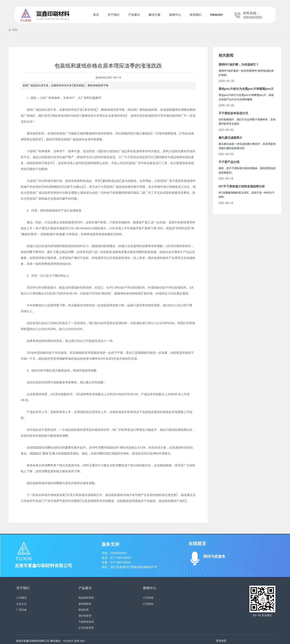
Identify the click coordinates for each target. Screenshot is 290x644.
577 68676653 (121, 558)
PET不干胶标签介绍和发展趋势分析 (242, 187)
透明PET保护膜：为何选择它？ (239, 65)
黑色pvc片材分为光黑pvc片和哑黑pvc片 (246, 89)
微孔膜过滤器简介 (230, 138)
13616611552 (253, 18)
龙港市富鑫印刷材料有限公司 (43, 566)
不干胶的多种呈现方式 (233, 113)
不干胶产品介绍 (229, 162)
